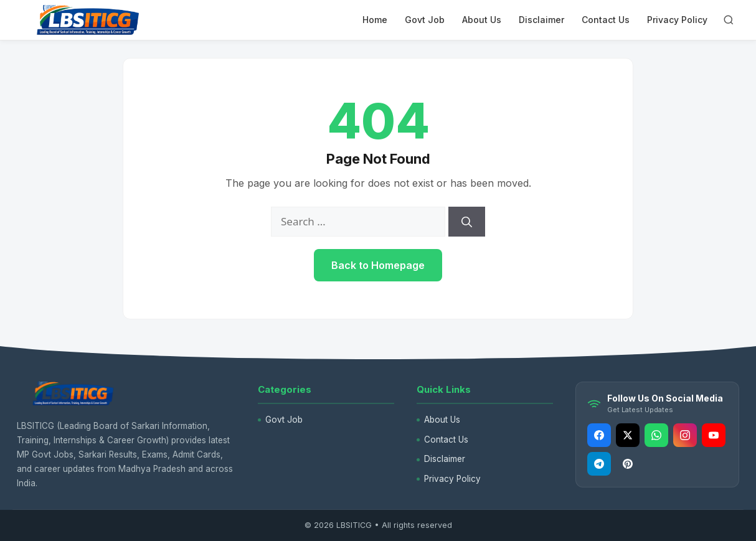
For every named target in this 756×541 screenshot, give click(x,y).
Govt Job (425, 20)
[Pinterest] (628, 464)
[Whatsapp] (656, 435)
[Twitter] (628, 435)
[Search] (467, 222)
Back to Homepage (378, 265)
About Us (482, 20)
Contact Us (606, 20)
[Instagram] (685, 435)
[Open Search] (729, 20)
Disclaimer (541, 20)
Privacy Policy (677, 20)
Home (375, 20)
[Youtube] (714, 435)
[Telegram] (599, 464)
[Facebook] (599, 435)
